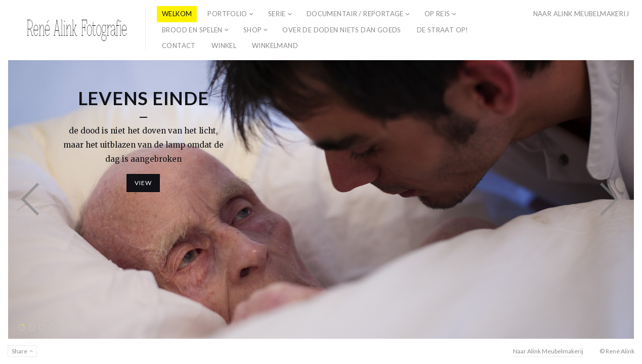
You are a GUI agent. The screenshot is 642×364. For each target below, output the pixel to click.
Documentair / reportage (355, 14)
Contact (179, 45)
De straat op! (443, 30)
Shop (253, 30)
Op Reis (437, 14)
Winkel (224, 45)
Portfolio (227, 14)
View (143, 183)
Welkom (177, 14)
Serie (277, 14)
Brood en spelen (192, 30)
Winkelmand (275, 45)
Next (609, 199)
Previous (30, 199)
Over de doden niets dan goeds (341, 30)
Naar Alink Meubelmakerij (581, 14)
